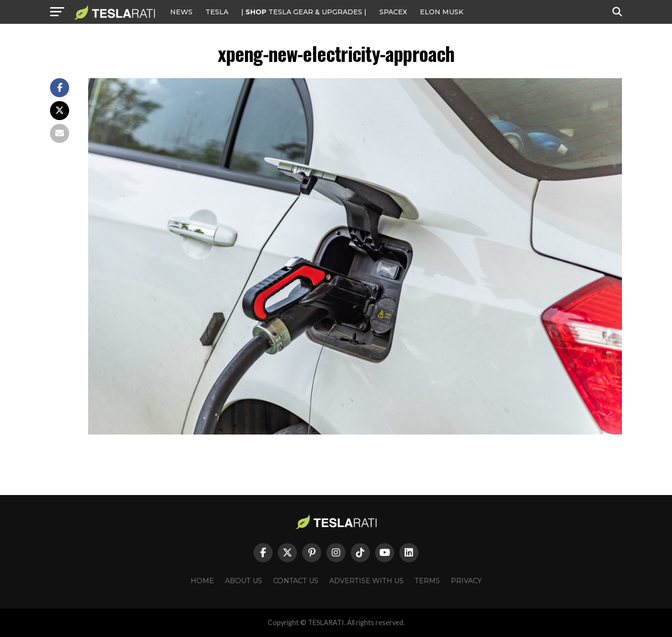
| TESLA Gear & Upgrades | (304, 12)
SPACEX (393, 12)
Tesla (217, 12)
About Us (244, 581)
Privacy (466, 581)
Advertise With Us (367, 581)
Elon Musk (442, 12)
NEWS (181, 12)
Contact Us (296, 581)
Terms (427, 581)
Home (202, 581)
